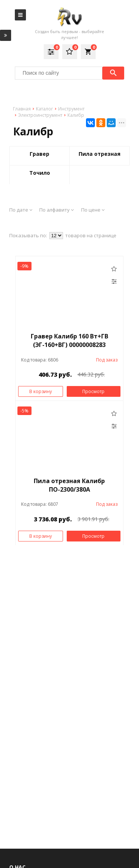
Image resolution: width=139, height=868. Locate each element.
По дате (21, 210)
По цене (93, 210)
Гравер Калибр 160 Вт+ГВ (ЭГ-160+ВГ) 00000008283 (69, 340)
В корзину (41, 391)
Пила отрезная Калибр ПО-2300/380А (69, 485)
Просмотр (93, 391)
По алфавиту (57, 210)
